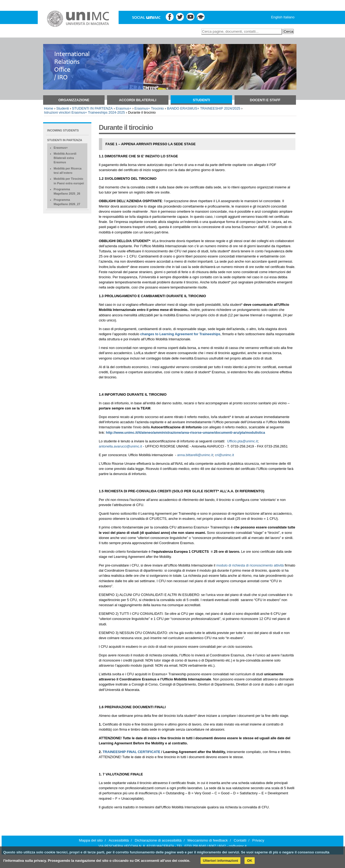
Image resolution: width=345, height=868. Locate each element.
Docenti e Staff (265, 100)
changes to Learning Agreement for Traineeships (180, 334)
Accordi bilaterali (137, 100)
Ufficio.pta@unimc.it (242, 441)
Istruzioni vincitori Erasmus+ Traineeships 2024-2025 (84, 112)
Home (49, 108)
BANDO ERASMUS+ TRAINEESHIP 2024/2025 (203, 108)
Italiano (289, 17)
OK (250, 861)
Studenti (201, 100)
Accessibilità (119, 840)
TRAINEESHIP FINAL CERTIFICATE (132, 752)
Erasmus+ (123, 108)
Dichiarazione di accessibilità (158, 840)
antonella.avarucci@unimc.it (120, 446)
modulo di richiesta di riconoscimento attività (250, 565)
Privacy (258, 840)
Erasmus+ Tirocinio (149, 108)
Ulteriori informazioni (221, 861)
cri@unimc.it (225, 455)
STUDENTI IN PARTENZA (92, 108)
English (277, 17)
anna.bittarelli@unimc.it (195, 455)
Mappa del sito (91, 840)
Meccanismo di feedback (208, 840)
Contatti (240, 840)
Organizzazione (74, 100)
